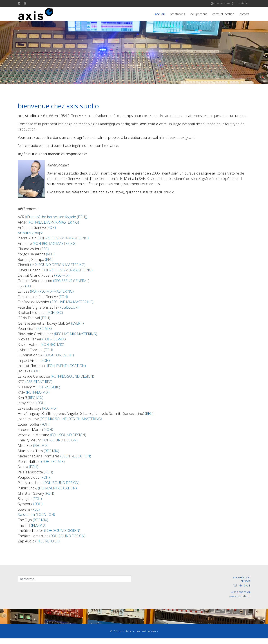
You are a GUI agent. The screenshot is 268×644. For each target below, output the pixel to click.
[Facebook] (19, 3)
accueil (160, 14)
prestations (177, 14)
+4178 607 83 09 (221, 4)
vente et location (223, 14)
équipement (199, 14)
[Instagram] (25, 3)
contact (244, 14)
